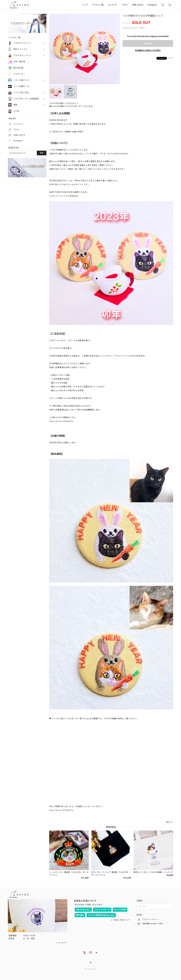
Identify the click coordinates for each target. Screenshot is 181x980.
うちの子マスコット (22, 43)
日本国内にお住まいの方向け (148, 50)
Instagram (152, 5)
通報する (169, 822)
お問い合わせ (138, 5)
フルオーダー (19, 74)
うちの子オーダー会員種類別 (26, 99)
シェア (171, 58)
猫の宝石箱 (18, 68)
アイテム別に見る (21, 93)
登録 (42, 153)
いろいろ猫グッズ (21, 80)
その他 (16, 111)
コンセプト (113, 5)
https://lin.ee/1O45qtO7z (61, 421)
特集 (15, 105)
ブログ (125, 5)
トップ (85, 5)
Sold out (148, 43)
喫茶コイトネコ (20, 49)
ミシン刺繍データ (21, 86)
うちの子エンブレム (22, 55)
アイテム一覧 (98, 5)
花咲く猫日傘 (19, 62)
